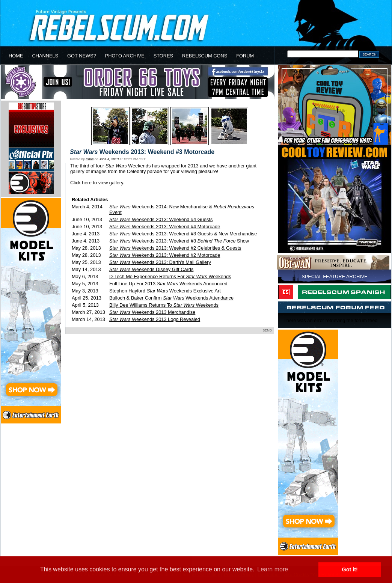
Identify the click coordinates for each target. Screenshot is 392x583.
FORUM (245, 56)
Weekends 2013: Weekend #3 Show (179, 241)
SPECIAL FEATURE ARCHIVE (335, 276)
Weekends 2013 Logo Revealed (155, 319)
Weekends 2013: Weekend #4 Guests (161, 219)
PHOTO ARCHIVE (125, 56)
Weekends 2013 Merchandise (152, 312)
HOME (16, 56)
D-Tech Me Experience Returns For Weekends (170, 276)
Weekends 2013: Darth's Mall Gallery (160, 262)
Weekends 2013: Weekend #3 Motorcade (142, 152)
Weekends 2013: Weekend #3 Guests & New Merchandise (183, 234)
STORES (163, 56)
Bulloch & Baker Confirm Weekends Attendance (171, 298)
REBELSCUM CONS (205, 56)
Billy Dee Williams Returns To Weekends (164, 305)
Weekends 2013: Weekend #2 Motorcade (165, 255)
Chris (90, 159)
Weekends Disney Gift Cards (151, 269)
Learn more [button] (273, 569)
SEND (267, 330)
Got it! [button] (350, 569)
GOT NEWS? (82, 56)
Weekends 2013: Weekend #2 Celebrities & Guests (175, 248)
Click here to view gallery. (97, 183)
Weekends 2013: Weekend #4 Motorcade (165, 227)
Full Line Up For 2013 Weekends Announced (168, 284)
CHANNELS (45, 56)
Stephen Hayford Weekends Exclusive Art (165, 291)
